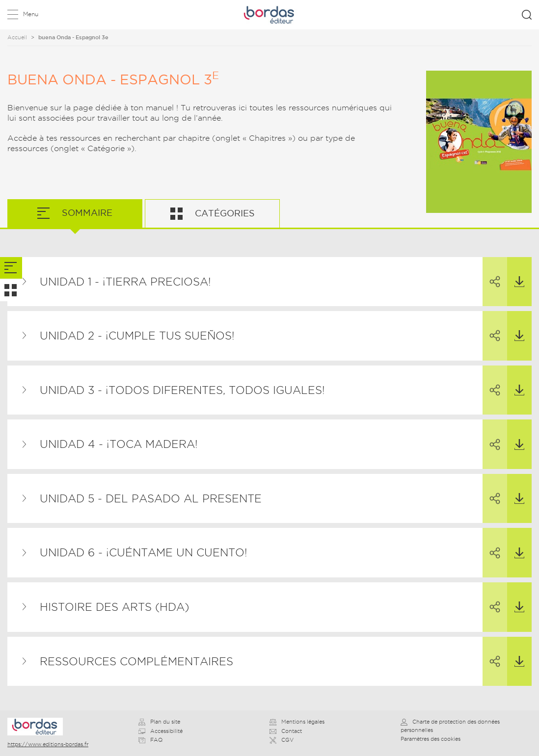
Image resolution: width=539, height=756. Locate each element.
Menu (31, 14)
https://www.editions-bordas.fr (48, 744)
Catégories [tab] (224, 213)
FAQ (150, 740)
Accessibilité (161, 731)
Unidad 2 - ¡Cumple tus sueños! (137, 336)
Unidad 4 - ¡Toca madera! (119, 444)
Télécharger (516, 272)
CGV (282, 740)
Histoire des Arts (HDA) (114, 607)
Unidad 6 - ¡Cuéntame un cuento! (144, 552)
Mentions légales (297, 722)
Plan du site (159, 722)
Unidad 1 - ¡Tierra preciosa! (125, 282)
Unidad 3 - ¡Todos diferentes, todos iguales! (182, 390)
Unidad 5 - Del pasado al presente (151, 498)
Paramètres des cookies (431, 739)
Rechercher (527, 15)
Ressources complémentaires (136, 661)
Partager (491, 273)
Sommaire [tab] (86, 213)
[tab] (11, 268)
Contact (286, 731)
